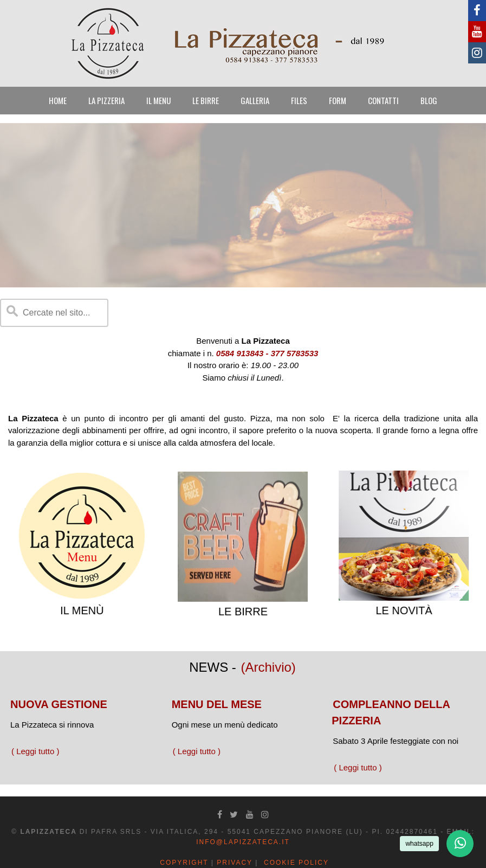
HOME (58, 100)
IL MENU (158, 100)
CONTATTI (383, 100)
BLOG (429, 100)
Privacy (235, 863)
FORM (338, 100)
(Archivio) (268, 667)
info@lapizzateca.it (243, 842)
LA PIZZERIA (106, 100)
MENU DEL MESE (217, 704)
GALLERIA (255, 100)
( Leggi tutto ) (35, 751)
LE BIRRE (206, 100)
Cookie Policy (296, 863)
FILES (299, 100)
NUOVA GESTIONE (59, 704)
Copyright (184, 863)
